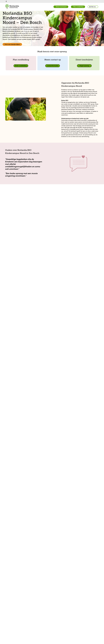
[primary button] (93, 7)
